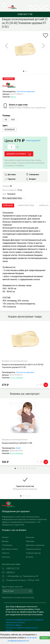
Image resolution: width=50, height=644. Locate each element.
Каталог (5, 532)
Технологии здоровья (26, 86)
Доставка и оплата (10, 544)
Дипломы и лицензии (35, 540)
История (29, 552)
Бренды (5, 536)
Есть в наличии (16, 372)
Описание (8, 200)
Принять (45, 638)
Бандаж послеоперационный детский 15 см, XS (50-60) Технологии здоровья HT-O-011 (23, 361)
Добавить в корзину (19, 149)
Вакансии (30, 532)
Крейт (18, 443)
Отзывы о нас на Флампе (14, 525)
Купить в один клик (18, 100)
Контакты (6, 552)
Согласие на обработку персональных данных (22, 624)
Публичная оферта (14, 620)
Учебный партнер (33, 548)
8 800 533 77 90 (25, 9)
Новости (5, 548)
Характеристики (26, 200)
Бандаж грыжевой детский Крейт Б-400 (17, 438)
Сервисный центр (33, 544)
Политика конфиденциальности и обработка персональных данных (25, 616)
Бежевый (10, 125)
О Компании (7, 540)
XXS (13, 115)
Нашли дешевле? (33, 135)
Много (13, 92)
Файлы (44, 200)
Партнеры (30, 536)
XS (6, 115)
